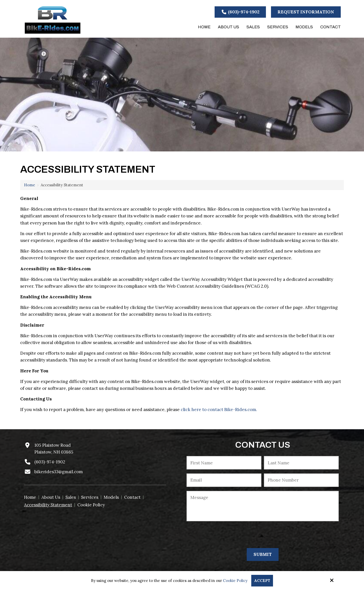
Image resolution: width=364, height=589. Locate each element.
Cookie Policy (235, 581)
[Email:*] (224, 480)
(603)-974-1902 (240, 12)
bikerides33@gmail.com (59, 472)
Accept (262, 581)
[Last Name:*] (301, 463)
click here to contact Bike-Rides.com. (219, 410)
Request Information (306, 12)
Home (30, 185)
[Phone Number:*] (301, 480)
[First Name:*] (224, 463)
